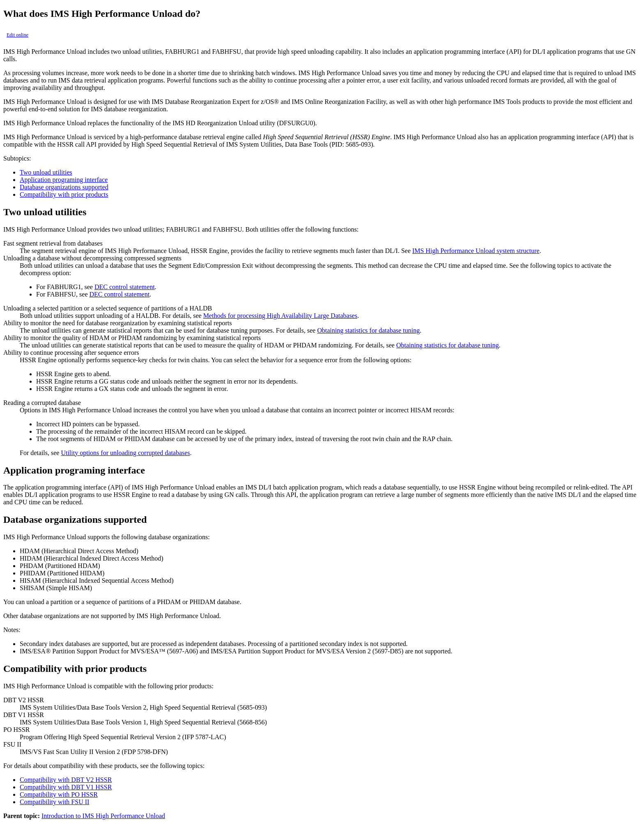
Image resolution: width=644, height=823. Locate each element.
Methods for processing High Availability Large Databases (280, 316)
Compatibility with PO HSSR (59, 794)
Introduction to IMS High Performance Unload (103, 816)
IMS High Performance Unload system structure (476, 251)
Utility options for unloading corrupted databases (125, 453)
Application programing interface (64, 180)
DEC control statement (125, 287)
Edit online (17, 35)
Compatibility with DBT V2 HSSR (66, 780)
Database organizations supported (64, 187)
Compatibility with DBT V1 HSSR (66, 787)
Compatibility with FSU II (54, 802)
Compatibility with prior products (64, 194)
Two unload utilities (46, 172)
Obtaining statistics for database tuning (368, 330)
